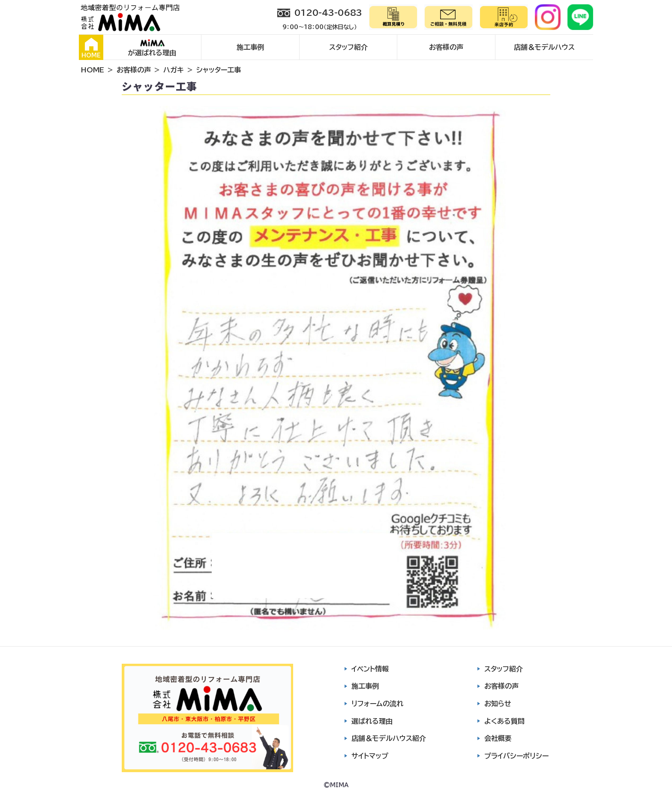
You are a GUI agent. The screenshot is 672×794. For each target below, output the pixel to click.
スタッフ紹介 (348, 47)
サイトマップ (370, 756)
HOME (91, 48)
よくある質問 (504, 721)
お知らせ (498, 704)
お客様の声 (446, 47)
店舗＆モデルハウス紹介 (389, 738)
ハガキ (174, 70)
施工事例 (250, 47)
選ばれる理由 (372, 721)
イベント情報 (370, 669)
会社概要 (498, 738)
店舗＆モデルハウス (544, 47)
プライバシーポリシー (516, 756)
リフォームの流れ (377, 704)
